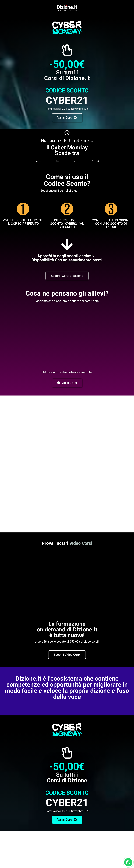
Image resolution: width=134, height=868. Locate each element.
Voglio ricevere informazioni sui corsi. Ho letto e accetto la (33, 445)
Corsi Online (67, 825)
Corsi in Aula (23, 819)
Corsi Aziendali (111, 819)
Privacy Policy (53, 445)
